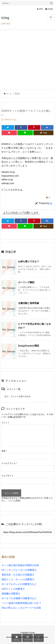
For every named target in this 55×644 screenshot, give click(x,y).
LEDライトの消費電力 (13, 589)
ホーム (9, 94)
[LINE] (25, 133)
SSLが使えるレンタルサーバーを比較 (21, 608)
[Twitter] (8, 127)
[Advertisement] (27, 59)
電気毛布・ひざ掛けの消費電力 (18, 575)
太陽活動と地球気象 (29, 303)
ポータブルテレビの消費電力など (19, 584)
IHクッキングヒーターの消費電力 (19, 570)
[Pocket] (9, 133)
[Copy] (43, 133)
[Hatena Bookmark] (47, 127)
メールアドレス (9, 463)
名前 (4, 451)
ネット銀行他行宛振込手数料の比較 (20, 565)
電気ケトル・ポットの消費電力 (18, 579)
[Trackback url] (27, 532)
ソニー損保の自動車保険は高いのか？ (21, 603)
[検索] (51, 3)
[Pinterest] (34, 127)
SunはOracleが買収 (29, 346)
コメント (5, 423)
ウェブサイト (7, 476)
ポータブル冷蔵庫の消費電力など (19, 598)
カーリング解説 (26, 282)
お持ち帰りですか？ (29, 262)
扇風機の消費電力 (11, 594)
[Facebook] (21, 127)
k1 (51, 203)
